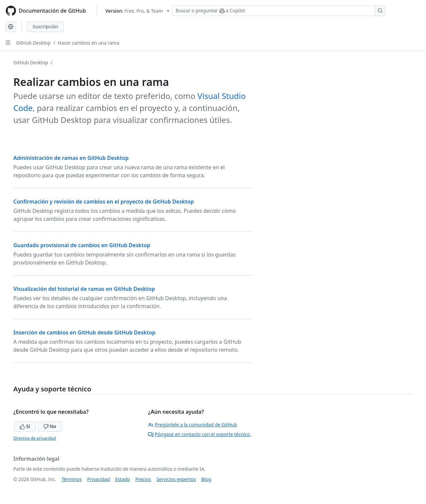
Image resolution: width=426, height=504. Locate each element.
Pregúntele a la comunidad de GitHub (193, 425)
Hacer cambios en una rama (89, 43)
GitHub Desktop (33, 43)
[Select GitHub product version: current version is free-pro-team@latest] (137, 11)
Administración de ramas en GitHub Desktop (71, 158)
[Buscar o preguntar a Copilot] (279, 11)
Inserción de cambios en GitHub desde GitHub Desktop (84, 332)
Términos (72, 479)
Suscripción (45, 26)
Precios (143, 479)
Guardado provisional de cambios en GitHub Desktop (82, 245)
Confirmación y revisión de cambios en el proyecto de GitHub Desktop (104, 202)
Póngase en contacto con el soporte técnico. (200, 434)
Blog (206, 479)
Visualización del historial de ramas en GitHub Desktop (84, 289)
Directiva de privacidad (35, 438)
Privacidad (99, 479)
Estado (122, 479)
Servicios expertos (176, 479)
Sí (25, 426)
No (50, 426)
